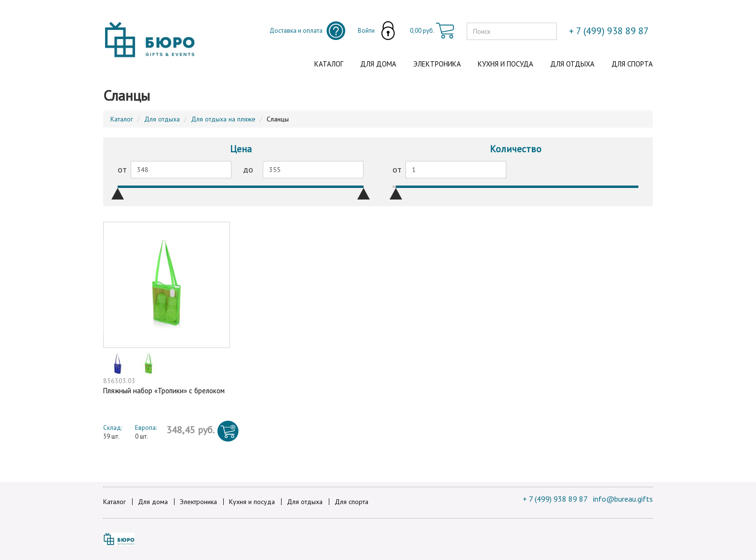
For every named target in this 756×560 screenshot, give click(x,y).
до (248, 169)
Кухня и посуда (506, 64)
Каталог (329, 64)
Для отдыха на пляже (223, 119)
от (122, 169)
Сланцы (278, 119)
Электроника (437, 64)
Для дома (378, 64)
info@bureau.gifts (623, 499)
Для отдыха (572, 64)
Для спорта (632, 64)
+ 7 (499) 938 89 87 (555, 499)
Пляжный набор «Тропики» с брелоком (164, 391)
